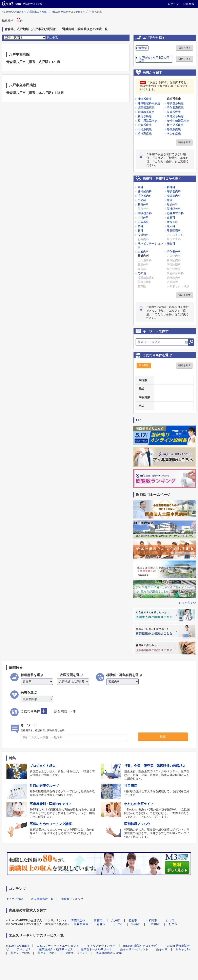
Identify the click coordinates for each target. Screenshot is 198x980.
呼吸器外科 (145, 213)
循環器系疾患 (146, 107)
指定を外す (184, 48)
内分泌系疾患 (175, 116)
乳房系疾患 (145, 116)
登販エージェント (77, 953)
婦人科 (171, 226)
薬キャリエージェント (134, 949)
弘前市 (133, 920)
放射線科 (143, 235)
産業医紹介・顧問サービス (56, 949)
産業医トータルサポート (96, 949)
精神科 (171, 187)
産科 (140, 226)
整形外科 (143, 204)
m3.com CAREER (17, 946)
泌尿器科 (143, 222)
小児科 (142, 200)
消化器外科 (174, 252)
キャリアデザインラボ (101, 946)
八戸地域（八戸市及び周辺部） (154, 59)
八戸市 (116, 920)
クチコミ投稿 (15, 899)
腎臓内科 (143, 256)
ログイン (173, 4)
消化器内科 (145, 196)
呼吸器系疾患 (175, 103)
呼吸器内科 (174, 191)
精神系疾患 (145, 134)
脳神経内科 (145, 191)
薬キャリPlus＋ (47, 953)
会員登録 (189, 4)
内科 (140, 187)
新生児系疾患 (175, 125)
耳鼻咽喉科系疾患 (149, 103)
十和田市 (151, 920)
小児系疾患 (145, 129)
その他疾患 (174, 134)
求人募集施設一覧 (42, 899)
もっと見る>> (187, 603)
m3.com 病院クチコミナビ (140, 946)
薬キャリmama (20, 953)
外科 (170, 200)
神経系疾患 (145, 99)
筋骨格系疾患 (146, 112)
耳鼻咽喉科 (174, 231)
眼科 (140, 231)
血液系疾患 (145, 125)
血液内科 (143, 252)
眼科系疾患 (174, 99)
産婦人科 (172, 222)
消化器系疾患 (175, 107)
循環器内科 (174, 196)
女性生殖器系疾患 (178, 121)
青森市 (98, 920)
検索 (163, 736)
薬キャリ (162, 949)
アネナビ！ (24, 949)
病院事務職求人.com (109, 953)
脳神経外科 (174, 209)
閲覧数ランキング (72, 899)
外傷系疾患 (174, 129)
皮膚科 (171, 217)
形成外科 (172, 204)
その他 (142, 273)
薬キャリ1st (183, 949)
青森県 (143, 48)
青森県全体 (78, 920)
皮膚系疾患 (174, 112)
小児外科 (143, 217)
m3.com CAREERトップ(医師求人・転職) (25, 12)
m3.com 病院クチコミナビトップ (70, 12)
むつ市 (170, 920)
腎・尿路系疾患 (147, 121)
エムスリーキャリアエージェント (58, 946)
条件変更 (144, 365)
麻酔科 (171, 243)
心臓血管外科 (175, 213)
